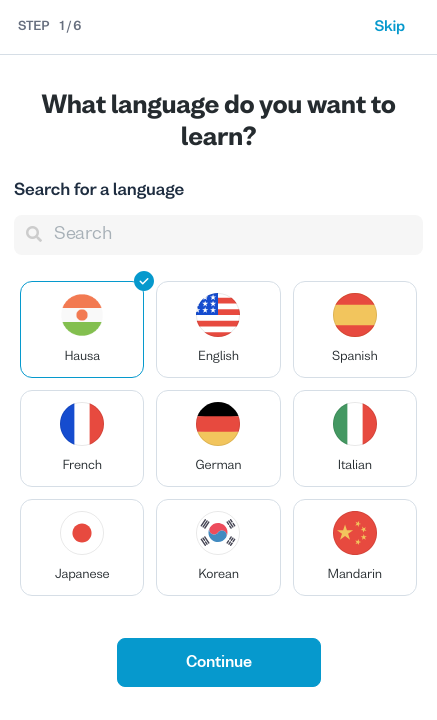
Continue (219, 663)
